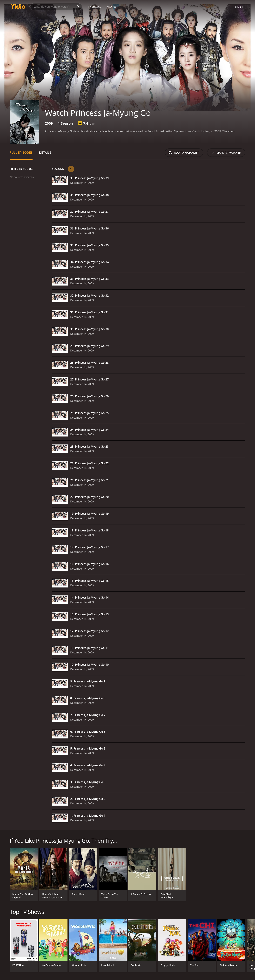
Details (45, 153)
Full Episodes (21, 153)
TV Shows (94, 7)
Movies (111, 7)
